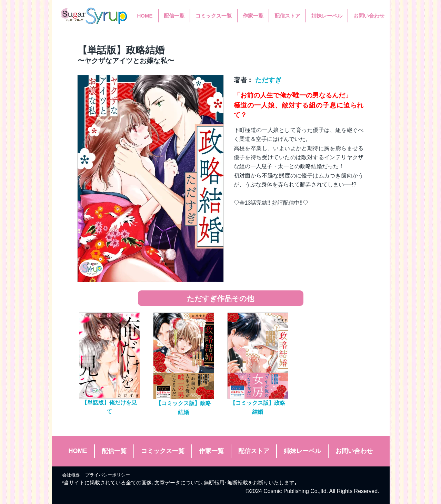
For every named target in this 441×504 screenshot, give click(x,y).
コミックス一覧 (214, 16)
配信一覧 (174, 16)
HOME (145, 16)
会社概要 (71, 475)
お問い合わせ (369, 16)
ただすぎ (268, 80)
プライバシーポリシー (108, 475)
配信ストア (287, 16)
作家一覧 (253, 16)
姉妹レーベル (327, 16)
